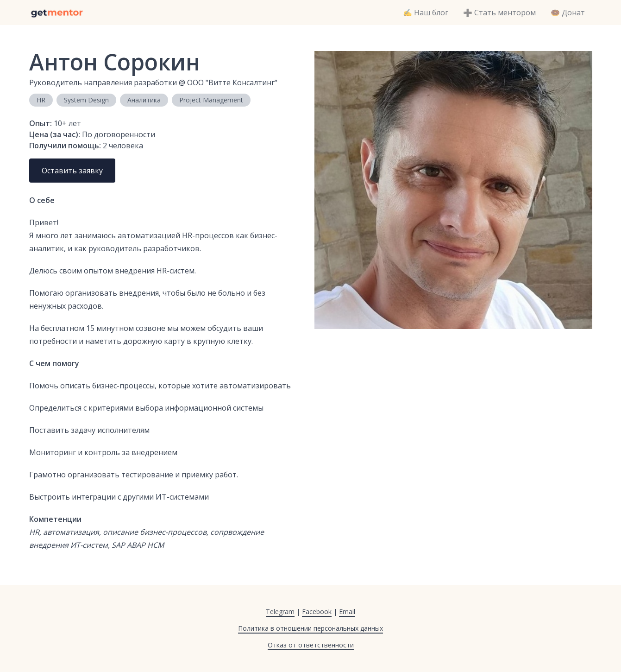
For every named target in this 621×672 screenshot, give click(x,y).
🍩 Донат (568, 13)
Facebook (317, 612)
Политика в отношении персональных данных (310, 628)
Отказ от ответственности (311, 645)
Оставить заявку (72, 171)
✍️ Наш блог (426, 13)
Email (347, 612)
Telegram (280, 612)
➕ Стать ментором (499, 13)
